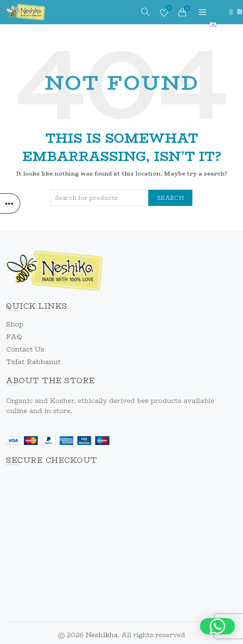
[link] (26, 12)
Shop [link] (15, 324)
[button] (217, 626)
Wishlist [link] (168, 9)
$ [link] (231, 12)
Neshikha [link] (102, 635)
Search (170, 198)
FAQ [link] (14, 337)
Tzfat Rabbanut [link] (33, 362)
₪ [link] (239, 12)
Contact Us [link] (25, 349)
